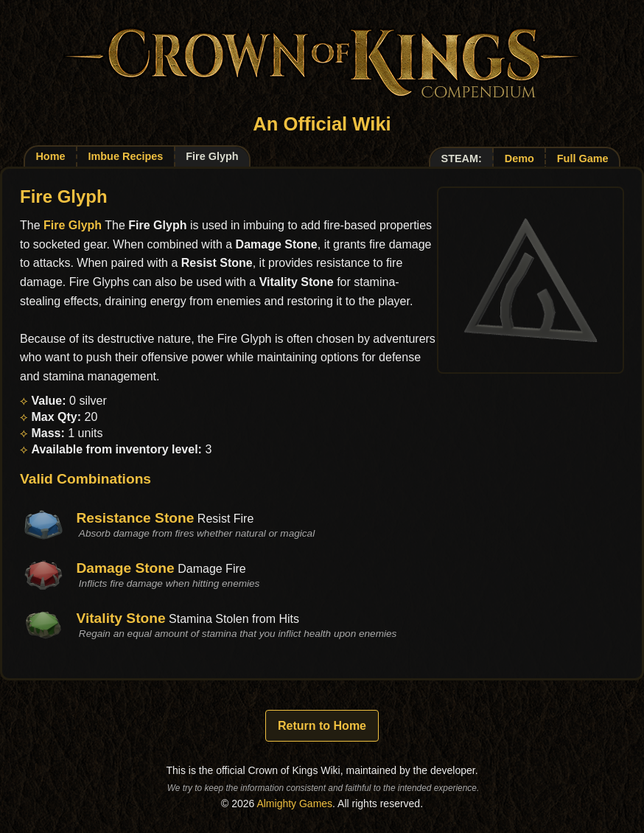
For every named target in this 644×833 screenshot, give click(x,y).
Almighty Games (294, 804)
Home (50, 156)
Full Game (583, 158)
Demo (519, 158)
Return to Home (322, 726)
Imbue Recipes (125, 156)
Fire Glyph (73, 225)
